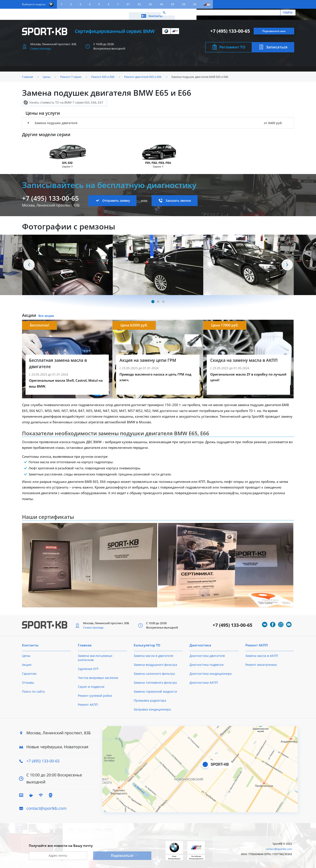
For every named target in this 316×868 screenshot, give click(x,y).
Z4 (195, 4)
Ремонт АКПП (88, 701)
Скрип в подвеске (91, 684)
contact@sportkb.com (46, 805)
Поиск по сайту (33, 688)
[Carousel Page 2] (158, 299)
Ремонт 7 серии (71, 74)
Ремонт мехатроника (261, 662)
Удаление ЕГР (88, 666)
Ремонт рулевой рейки (95, 693)
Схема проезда (40, 45)
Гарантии (29, 671)
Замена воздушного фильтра (155, 662)
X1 (128, 4)
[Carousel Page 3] (163, 299)
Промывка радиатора (150, 697)
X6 (184, 4)
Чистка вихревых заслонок (98, 675)
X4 (161, 4)
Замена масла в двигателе (154, 653)
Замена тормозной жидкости (155, 688)
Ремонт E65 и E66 (103, 74)
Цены (46, 13)
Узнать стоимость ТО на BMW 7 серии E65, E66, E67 (66, 99)
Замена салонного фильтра (154, 671)
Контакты (275, 13)
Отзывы (28, 679)
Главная (27, 74)
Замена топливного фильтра (155, 679)
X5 (173, 4)
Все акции (46, 313)
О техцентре (116, 13)
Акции (62, 13)
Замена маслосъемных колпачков (95, 655)
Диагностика (200, 642)
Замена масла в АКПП (262, 653)
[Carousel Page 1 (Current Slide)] (153, 299)
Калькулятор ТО (87, 13)
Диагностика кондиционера (211, 671)
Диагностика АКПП (204, 679)
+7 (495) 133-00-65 (230, 28)
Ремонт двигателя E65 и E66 (143, 74)
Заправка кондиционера (152, 706)
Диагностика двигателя (207, 653)
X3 (150, 4)
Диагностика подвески (207, 662)
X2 (139, 4)
